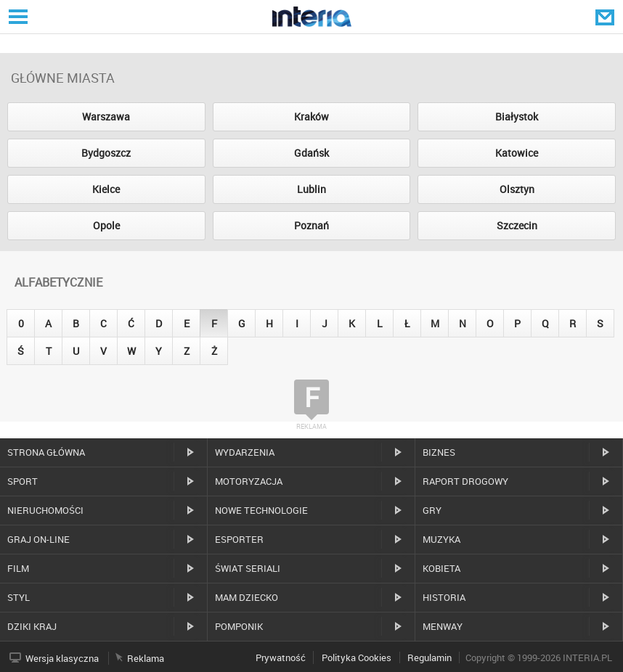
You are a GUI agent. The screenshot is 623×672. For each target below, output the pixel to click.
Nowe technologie (261, 510)
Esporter (239, 539)
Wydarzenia (245, 452)
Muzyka (441, 539)
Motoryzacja (249, 481)
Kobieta (441, 568)
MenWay (443, 626)
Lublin (311, 189)
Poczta (606, 17)
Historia (444, 597)
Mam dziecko (247, 597)
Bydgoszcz (106, 153)
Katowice (517, 153)
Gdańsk (311, 153)
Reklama (146, 658)
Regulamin (429, 657)
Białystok (517, 116)
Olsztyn (517, 189)
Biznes (439, 452)
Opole (106, 225)
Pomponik (239, 626)
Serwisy (17, 16)
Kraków (311, 116)
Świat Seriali (248, 568)
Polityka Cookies (357, 657)
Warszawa (106, 116)
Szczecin (517, 225)
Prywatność (281, 657)
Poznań (311, 225)
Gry (432, 510)
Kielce (106, 189)
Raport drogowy (465, 481)
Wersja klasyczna (62, 658)
